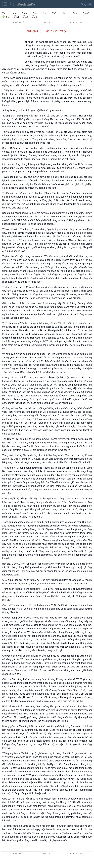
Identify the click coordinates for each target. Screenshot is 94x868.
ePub (6, 17)
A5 (25, 17)
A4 (16, 17)
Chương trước (18, 22)
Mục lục (47, 22)
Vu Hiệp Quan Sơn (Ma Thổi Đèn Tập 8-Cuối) (47, 13)
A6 (34, 17)
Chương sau (76, 22)
